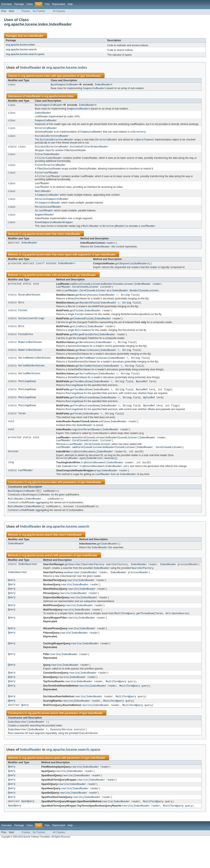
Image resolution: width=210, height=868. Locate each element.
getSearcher (73, 584)
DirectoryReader (46, 131)
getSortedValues (86, 387)
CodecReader (43, 114)
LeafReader (42, 189)
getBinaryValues (86, 305)
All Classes (59, 11)
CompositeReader (46, 122)
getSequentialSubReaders (132, 273)
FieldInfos (26, 346)
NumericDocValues (30, 354)
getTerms (76, 428)
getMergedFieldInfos (84, 346)
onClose (104, 436)
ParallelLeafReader (48, 214)
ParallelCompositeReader (52, 206)
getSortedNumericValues (91, 370)
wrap (97, 488)
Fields (23, 321)
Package (19, 4)
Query (12, 601)
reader (110, 252)
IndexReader (36, 36)
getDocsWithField (87, 313)
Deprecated (59, 4)
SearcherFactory (93, 584)
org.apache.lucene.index (20, 45)
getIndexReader (107, 563)
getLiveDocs (78, 338)
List (39, 273)
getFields (77, 321)
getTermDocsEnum (81, 395)
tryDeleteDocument (83, 468)
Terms (22, 428)
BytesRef (142, 395)
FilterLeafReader (47, 178)
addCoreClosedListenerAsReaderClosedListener (102, 294)
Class (29, 4)
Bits (21, 313)
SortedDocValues (29, 387)
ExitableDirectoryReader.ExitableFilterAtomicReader (71, 150)
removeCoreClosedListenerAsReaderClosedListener (104, 453)
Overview (6, 4)
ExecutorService (61, 755)
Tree (47, 4)
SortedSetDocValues (32, 379)
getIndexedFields (82, 330)
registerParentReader (86, 445)
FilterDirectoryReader (50, 170)
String (125, 305)
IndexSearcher (28, 584)
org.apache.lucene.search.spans (25, 54)
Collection (26, 330)
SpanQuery (28, 829)
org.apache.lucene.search (21, 49)
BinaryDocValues (29, 305)
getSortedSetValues (88, 379)
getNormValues (85, 354)
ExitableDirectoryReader (52, 139)
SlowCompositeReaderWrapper (54, 231)
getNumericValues (87, 362)
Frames (26, 11)
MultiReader (43, 198)
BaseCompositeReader (65, 85)
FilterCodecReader (47, 158)
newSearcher (72, 593)
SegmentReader (44, 223)
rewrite (72, 601)
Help (70, 4)
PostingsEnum (27, 395)
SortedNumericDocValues (34, 370)
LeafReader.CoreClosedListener (77, 297)
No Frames (39, 11)
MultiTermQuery (116, 705)
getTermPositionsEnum (85, 412)
